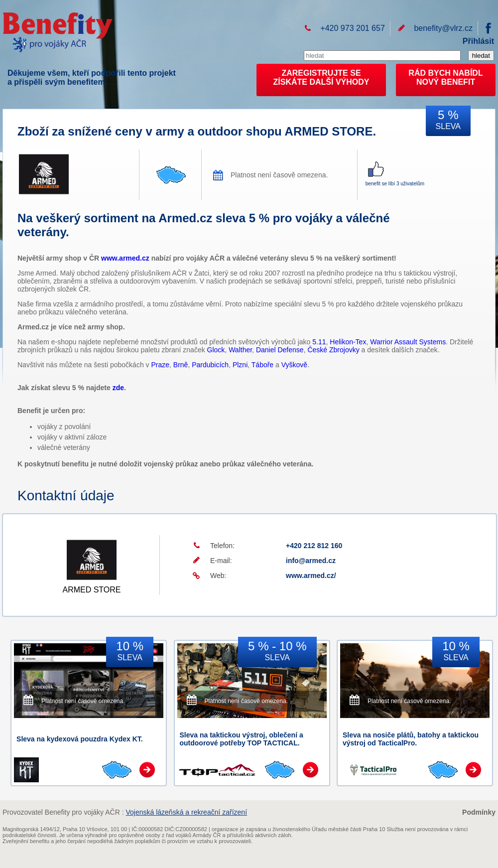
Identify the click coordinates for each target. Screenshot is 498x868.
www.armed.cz (125, 258)
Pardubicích (210, 365)
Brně (181, 365)
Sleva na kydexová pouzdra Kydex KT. (80, 739)
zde (118, 388)
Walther (240, 350)
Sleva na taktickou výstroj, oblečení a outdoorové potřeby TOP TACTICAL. (242, 739)
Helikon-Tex (348, 342)
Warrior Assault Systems (408, 342)
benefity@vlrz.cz (443, 28)
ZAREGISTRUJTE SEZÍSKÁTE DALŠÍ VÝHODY (321, 77)
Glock (216, 350)
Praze (160, 365)
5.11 (319, 342)
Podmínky (479, 812)
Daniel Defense (280, 350)
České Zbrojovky (333, 350)
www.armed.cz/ (311, 576)
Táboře (262, 365)
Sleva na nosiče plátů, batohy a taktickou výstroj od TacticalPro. (411, 739)
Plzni (240, 365)
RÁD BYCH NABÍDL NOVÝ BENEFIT (445, 77)
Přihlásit (478, 41)
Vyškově (294, 365)
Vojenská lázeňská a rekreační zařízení (186, 812)
